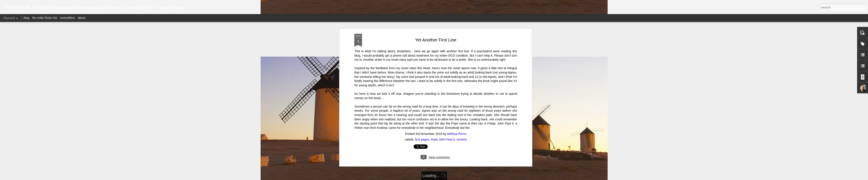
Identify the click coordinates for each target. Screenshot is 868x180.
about (82, 18)
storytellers (67, 18)
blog (26, 18)
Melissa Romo (457, 22)
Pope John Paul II (443, 27)
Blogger (474, 178)
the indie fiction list (45, 18)
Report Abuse (486, 178)
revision (462, 27)
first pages (422, 27)
